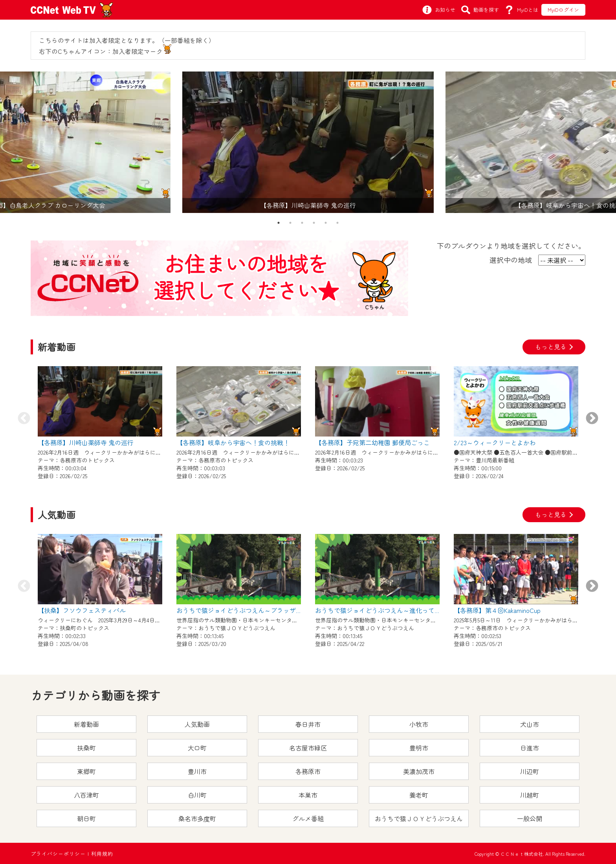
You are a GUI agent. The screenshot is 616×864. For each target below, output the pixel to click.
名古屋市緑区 (308, 748)
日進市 (530, 748)
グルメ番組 (308, 818)
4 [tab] (314, 223)
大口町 (197, 748)
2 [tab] (290, 223)
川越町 (530, 795)
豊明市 (419, 748)
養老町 (419, 795)
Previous (24, 419)
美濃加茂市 (419, 771)
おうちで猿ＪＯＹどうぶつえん (419, 818)
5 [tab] (326, 223)
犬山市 (530, 724)
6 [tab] (337, 223)
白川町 (197, 795)
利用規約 (102, 854)
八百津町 (86, 795)
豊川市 (197, 771)
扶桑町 (86, 748)
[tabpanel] (308, 142)
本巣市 (308, 795)
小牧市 (419, 724)
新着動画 (86, 724)
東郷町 (86, 771)
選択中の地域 (511, 260)
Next (592, 419)
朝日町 (86, 818)
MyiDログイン (563, 10)
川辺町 (530, 771)
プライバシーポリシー (58, 854)
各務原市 (308, 771)
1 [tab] (279, 223)
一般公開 (530, 818)
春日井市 (308, 724)
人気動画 (197, 724)
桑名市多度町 (197, 818)
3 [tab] (302, 223)
